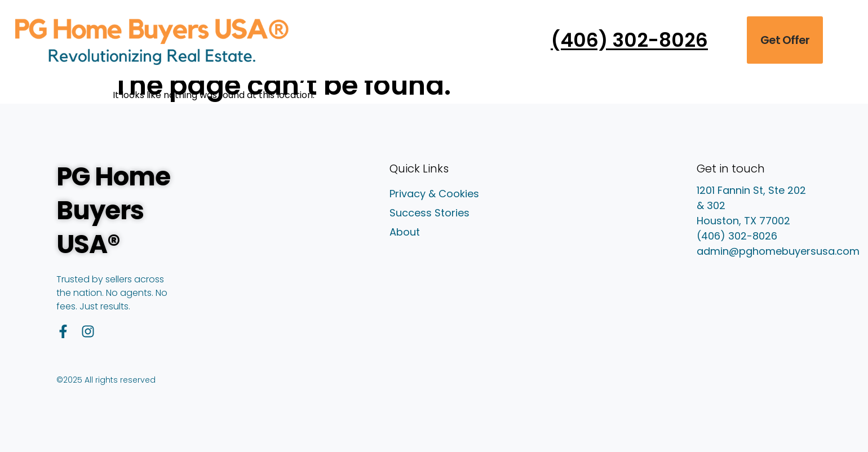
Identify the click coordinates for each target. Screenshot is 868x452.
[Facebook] (63, 331)
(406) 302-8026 (737, 236)
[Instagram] (88, 331)
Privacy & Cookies (434, 194)
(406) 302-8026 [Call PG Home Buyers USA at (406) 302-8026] (629, 40)
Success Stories (429, 213)
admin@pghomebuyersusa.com (778, 251)
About (405, 232)
